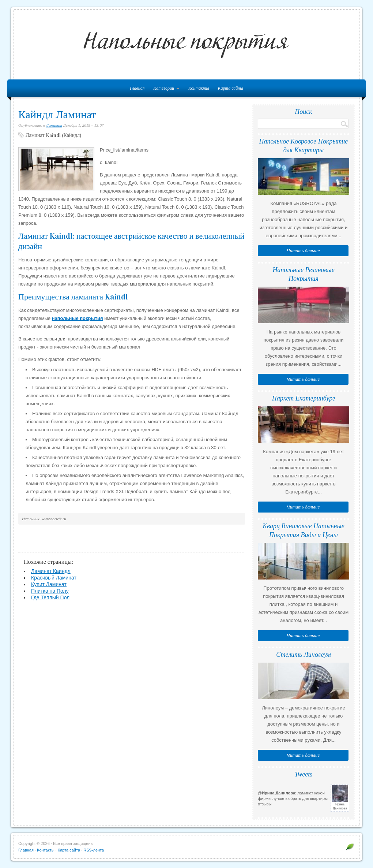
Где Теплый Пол (50, 597)
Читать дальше (303, 251)
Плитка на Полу (50, 591)
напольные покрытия (78, 318)
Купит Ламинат (49, 584)
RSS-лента (94, 850)
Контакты (199, 88)
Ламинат (54, 125)
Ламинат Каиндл (51, 571)
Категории (165, 90)
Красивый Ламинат (54, 578)
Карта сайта (231, 88)
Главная (26, 850)
